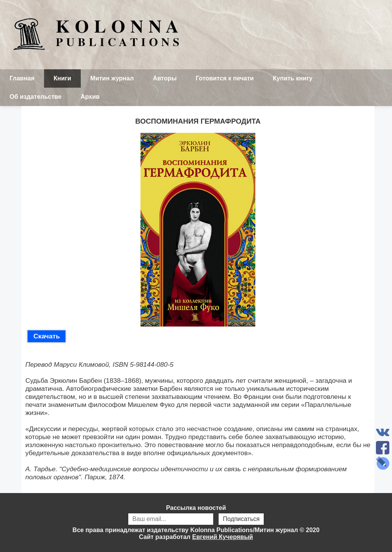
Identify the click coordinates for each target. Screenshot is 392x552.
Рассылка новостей (196, 516)
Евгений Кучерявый (223, 537)
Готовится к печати (225, 78)
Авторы (165, 78)
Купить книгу (293, 78)
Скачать (47, 336)
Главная (22, 78)
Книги (62, 78)
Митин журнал (112, 78)
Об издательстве (36, 97)
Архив (90, 97)
